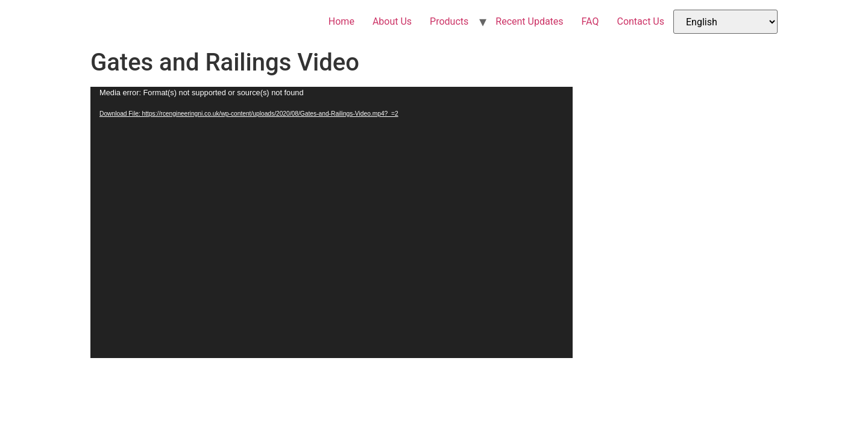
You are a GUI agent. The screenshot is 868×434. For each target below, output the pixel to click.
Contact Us (640, 21)
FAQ (590, 21)
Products (449, 21)
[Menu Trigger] (813, 30)
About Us (392, 21)
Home (341, 21)
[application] (332, 222)
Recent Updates (529, 21)
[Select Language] (725, 22)
